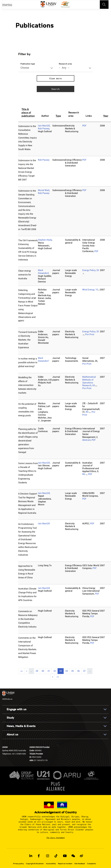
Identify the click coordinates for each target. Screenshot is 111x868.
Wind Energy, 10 (91, 290)
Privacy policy (18, 864)
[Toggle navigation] (104, 5)
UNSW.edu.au (8, 695)
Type (58, 116)
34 (67, 671)
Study (10, 718)
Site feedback (80, 864)
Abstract (86, 440)
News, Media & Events (21, 726)
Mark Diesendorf (43, 272)
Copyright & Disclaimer (35, 864)
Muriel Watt (44, 190)
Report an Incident (65, 864)
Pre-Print (90, 334)
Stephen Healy (45, 240)
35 (73, 671)
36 (79, 671)
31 (50, 671)
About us (12, 735)
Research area (65, 64)
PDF (84, 126)
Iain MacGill (44, 126)
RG (88, 412)
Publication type (28, 64)
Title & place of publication (28, 112)
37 (85, 671)
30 (44, 671)
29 (38, 671)
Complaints (91, 864)
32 (56, 671)
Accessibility (51, 864)
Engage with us (16, 709)
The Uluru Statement (56, 838)
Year (106, 116)
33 (61, 671)
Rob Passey (44, 129)
